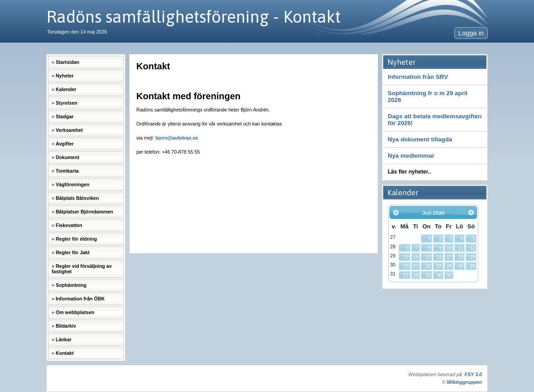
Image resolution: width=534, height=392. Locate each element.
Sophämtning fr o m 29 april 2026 (428, 97)
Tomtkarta (67, 171)
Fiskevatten (69, 225)
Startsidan (67, 62)
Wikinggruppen (464, 382)
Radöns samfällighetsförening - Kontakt (193, 17)
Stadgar (65, 116)
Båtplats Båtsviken (77, 198)
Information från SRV (418, 77)
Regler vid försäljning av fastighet (82, 269)
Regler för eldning (76, 239)
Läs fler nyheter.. (409, 172)
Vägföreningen (73, 184)
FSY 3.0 (473, 374)
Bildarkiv (66, 326)
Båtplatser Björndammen (84, 212)
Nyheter (65, 76)
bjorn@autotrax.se (177, 138)
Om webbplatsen (75, 312)
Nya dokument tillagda (420, 139)
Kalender (66, 89)
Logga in (471, 33)
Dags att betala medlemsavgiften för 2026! (435, 120)
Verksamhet (69, 130)
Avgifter (65, 144)
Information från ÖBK (80, 299)
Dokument (67, 157)
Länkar (64, 339)
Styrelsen (67, 103)
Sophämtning (71, 285)
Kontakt (65, 353)
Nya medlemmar (411, 156)
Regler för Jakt (73, 252)
